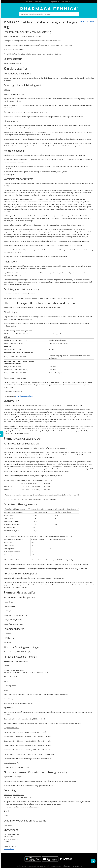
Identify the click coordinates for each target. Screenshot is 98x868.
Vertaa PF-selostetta (87, 21)
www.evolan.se (9, 849)
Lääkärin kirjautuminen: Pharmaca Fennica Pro (59, 2)
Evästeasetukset (77, 866)
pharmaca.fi (67, 866)
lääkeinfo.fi (28, 2)
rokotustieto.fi (39, 2)
